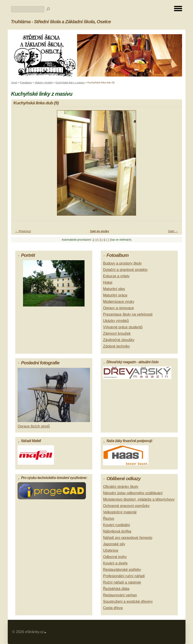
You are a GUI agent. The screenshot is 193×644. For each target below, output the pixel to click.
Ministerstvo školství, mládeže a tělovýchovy (139, 499)
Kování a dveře (115, 563)
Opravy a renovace (118, 308)
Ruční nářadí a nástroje (122, 582)
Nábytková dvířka (117, 531)
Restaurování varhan (120, 595)
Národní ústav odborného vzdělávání (133, 493)
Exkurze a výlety (116, 276)
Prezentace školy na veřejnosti (128, 314)
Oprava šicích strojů (34, 426)
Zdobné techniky (116, 346)
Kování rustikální (116, 525)
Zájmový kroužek (117, 334)
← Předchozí (23, 231)
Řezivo (109, 519)
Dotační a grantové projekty (125, 270)
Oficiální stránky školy (121, 487)
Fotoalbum (26, 82)
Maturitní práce (115, 295)
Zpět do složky (99, 231)
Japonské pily (114, 544)
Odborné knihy (115, 557)
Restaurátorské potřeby (122, 570)
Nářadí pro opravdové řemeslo (128, 538)
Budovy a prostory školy (122, 263)
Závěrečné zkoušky (119, 340)
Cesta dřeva (113, 608)
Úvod (14, 82)
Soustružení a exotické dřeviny (128, 601)
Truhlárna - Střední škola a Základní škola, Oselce (61, 22)
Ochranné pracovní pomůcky (126, 506)
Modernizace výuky (119, 302)
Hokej (108, 282)
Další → (173, 231)
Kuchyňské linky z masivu (70, 82)
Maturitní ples (114, 289)
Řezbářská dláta (116, 589)
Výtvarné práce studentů (123, 327)
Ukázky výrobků (44, 82)
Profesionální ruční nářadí (124, 576)
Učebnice (111, 550)
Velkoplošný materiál (120, 512)
